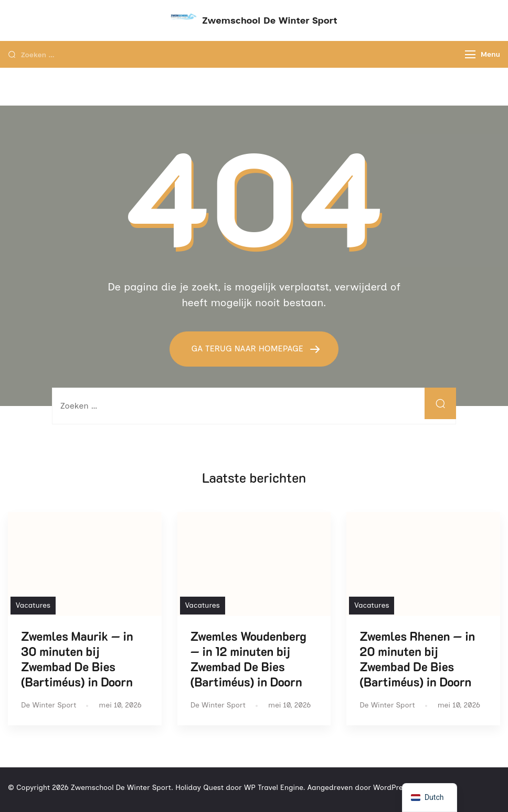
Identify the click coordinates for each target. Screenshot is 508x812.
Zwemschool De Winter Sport (269, 20)
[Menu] (470, 54)
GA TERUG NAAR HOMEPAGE (248, 348)
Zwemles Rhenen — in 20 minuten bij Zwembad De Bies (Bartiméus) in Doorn (417, 659)
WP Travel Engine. (275, 788)
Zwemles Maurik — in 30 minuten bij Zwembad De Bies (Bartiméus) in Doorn (77, 659)
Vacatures (33, 605)
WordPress (392, 788)
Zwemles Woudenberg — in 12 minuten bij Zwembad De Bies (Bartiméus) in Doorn (248, 659)
